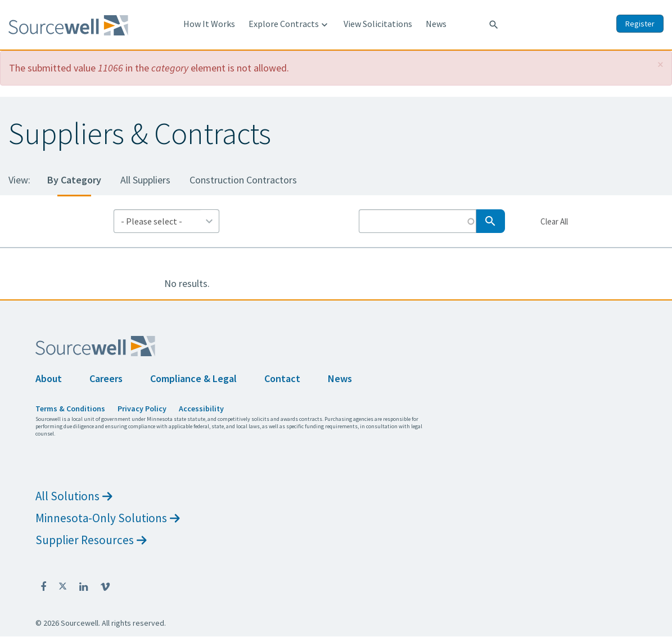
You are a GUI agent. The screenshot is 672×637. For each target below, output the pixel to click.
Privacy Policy (142, 409)
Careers (106, 378)
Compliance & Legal (193, 378)
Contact (282, 378)
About (49, 378)
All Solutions (74, 496)
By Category (74, 180)
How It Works (209, 24)
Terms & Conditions (70, 409)
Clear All (554, 221)
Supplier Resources (91, 540)
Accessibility (201, 409)
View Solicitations (378, 24)
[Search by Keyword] (418, 221)
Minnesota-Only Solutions (108, 518)
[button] (660, 64)
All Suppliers (145, 180)
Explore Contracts (289, 24)
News (436, 24)
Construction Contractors (243, 180)
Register (640, 24)
